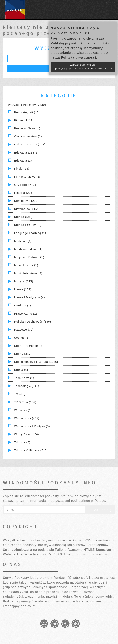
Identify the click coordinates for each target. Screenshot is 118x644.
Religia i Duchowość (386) (33, 322)
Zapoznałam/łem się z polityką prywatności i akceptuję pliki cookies (83, 67)
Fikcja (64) (22, 169)
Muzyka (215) (24, 281)
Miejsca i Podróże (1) (29, 257)
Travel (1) (21, 394)
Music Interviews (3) (28, 273)
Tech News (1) (24, 378)
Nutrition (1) (23, 306)
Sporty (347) (23, 354)
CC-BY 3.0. (54, 554)
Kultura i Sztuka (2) (28, 225)
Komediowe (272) (26, 201)
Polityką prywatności (68, 43)
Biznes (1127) (24, 120)
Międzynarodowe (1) (28, 249)
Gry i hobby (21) (26, 185)
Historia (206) (24, 193)
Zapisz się (100, 510)
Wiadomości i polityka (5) (32, 426)
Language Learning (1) (30, 233)
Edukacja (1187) (26, 153)
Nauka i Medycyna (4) (30, 297)
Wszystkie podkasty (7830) (27, 105)
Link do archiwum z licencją (86, 554)
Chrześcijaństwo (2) (28, 136)
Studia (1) (21, 370)
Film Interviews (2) (27, 177)
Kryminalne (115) (26, 209)
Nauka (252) (23, 289)
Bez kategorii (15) (27, 112)
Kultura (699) (23, 217)
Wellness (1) (23, 410)
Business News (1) (27, 128)
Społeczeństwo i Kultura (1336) (36, 362)
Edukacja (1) (23, 161)
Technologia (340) (27, 386)
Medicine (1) (23, 241)
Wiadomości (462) (27, 418)
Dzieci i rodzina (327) (30, 145)
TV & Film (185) (25, 402)
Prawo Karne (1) (26, 314)
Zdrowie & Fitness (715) (31, 450)
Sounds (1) (22, 338)
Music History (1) (26, 265)
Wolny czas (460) (27, 434)
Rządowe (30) (24, 330)
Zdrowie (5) (22, 442)
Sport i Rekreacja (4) (29, 346)
